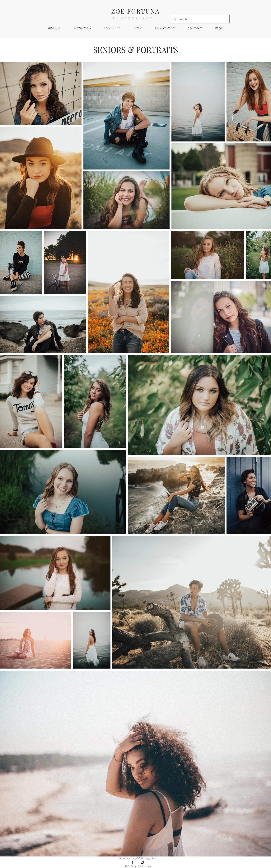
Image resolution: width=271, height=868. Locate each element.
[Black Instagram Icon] (142, 862)
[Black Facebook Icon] (133, 862)
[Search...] (200, 19)
